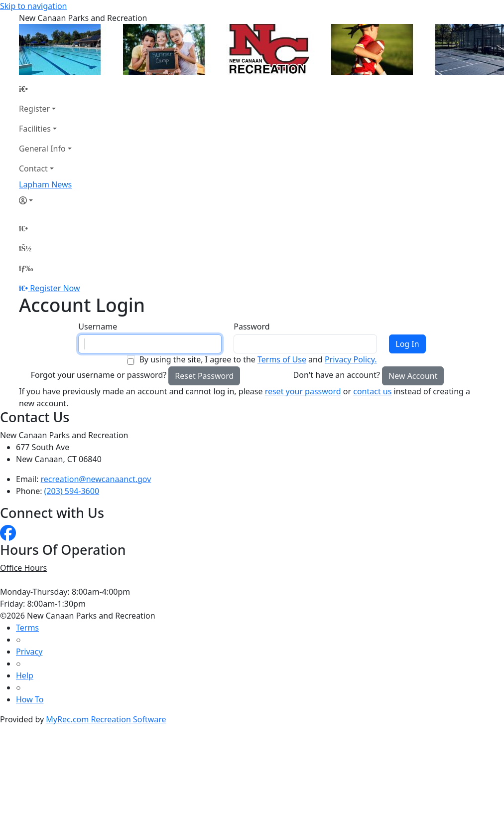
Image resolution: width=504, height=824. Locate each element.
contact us (372, 391)
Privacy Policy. (351, 359)
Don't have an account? (337, 375)
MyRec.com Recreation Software (106, 719)
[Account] (45, 200)
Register (34, 109)
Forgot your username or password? (99, 375)
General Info (42, 149)
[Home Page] (45, 89)
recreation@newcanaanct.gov (96, 479)
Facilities (35, 129)
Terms (27, 628)
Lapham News (45, 184)
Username (98, 327)
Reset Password (204, 376)
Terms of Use (282, 359)
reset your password (303, 391)
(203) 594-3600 (72, 491)
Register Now (55, 288)
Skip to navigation (33, 6)
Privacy (29, 652)
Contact (33, 168)
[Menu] (26, 268)
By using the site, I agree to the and (258, 359)
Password (252, 327)
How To (30, 699)
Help (25, 675)
